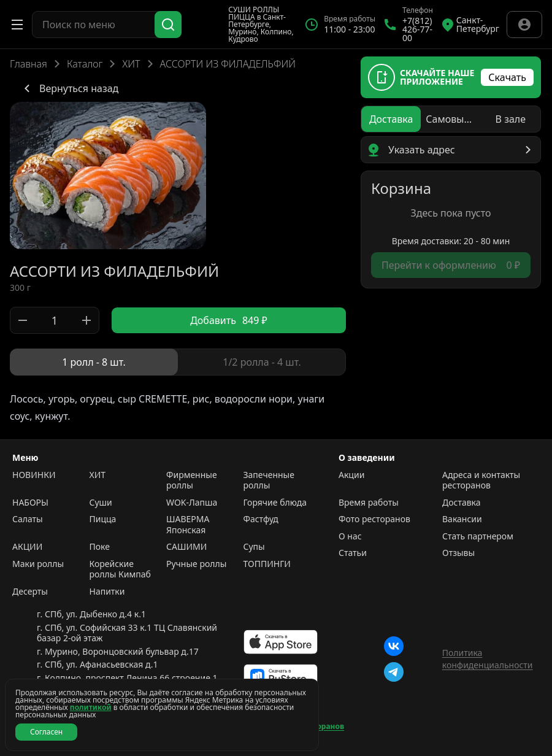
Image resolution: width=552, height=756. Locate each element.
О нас (350, 536)
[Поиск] (168, 25)
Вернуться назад (69, 88)
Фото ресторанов (374, 519)
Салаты (28, 519)
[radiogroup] (178, 362)
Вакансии (462, 519)
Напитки (107, 592)
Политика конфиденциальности (488, 659)
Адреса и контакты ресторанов (481, 480)
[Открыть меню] (17, 25)
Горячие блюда (275, 503)
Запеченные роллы (269, 480)
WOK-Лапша (192, 503)
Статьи (353, 553)
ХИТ (131, 64)
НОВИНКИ (34, 475)
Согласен (46, 732)
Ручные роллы (196, 564)
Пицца (103, 519)
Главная (29, 64)
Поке (100, 547)
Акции (351, 475)
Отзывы (458, 553)
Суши (101, 503)
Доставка (462, 503)
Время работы (369, 503)
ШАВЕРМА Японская (188, 524)
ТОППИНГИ (267, 564)
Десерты (30, 592)
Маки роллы (38, 564)
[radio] (94, 362)
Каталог (85, 64)
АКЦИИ (27, 547)
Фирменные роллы (192, 480)
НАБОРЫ (30, 503)
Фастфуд (261, 519)
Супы (254, 547)
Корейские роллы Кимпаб (120, 569)
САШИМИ (186, 547)
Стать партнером (478, 536)
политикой (91, 707)
